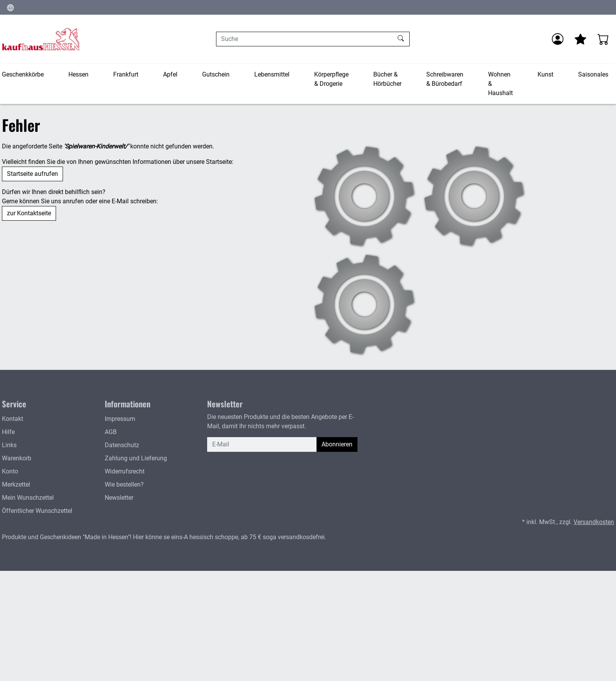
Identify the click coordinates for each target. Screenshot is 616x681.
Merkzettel (16, 484)
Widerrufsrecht (125, 471)
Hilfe (8, 432)
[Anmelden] (558, 39)
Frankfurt (126, 74)
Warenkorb (17, 458)
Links (9, 445)
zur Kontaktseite (29, 213)
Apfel (170, 74)
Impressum (120, 419)
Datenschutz (122, 445)
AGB (111, 432)
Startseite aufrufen (32, 174)
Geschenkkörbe (23, 74)
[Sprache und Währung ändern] (10, 7)
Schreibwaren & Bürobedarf (445, 79)
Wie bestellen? (124, 484)
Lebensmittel (272, 74)
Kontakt (13, 419)
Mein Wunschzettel (28, 498)
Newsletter (119, 498)
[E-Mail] (262, 444)
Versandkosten (594, 522)
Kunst (545, 74)
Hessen (78, 74)
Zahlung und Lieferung (136, 458)
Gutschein (216, 74)
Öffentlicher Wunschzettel (37, 511)
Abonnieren (337, 444)
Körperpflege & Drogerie (331, 79)
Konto (10, 471)
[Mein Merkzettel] (580, 39)
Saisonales (593, 74)
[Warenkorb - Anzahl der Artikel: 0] (603, 39)
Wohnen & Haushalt (500, 84)
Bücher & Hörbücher (387, 79)
